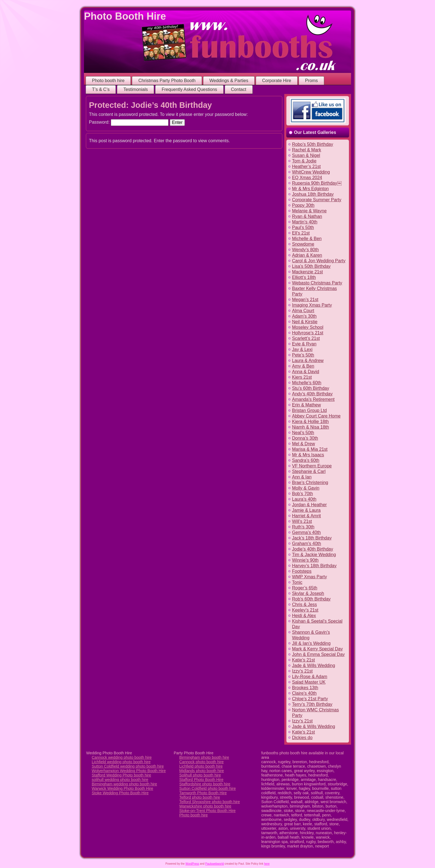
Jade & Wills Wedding (314, 665)
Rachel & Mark (307, 150)
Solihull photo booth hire (200, 775)
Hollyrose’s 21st (308, 333)
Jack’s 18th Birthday (312, 538)
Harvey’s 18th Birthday (314, 566)
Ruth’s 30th (303, 527)
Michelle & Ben (307, 239)
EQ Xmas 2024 (307, 178)
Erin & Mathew (306, 405)
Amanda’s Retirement (313, 399)
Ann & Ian (302, 477)
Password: (129, 122)
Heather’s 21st (306, 166)
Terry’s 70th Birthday (312, 704)
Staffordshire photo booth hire (205, 784)
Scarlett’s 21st (306, 338)
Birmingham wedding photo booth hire (124, 784)
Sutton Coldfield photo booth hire (208, 788)
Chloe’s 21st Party (310, 699)
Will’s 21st (302, 521)
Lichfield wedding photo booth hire (121, 762)
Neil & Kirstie (305, 322)
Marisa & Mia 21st (310, 449)
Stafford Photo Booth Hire (201, 780)
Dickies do (302, 738)
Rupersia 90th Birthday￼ (317, 183)
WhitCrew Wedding (311, 172)
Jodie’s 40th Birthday (313, 549)
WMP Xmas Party (309, 577)
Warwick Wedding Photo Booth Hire (122, 788)
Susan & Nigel (306, 155)
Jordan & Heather (309, 505)
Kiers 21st (302, 377)
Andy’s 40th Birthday (312, 394)
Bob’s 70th (302, 494)
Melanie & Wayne (309, 211)
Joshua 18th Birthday (313, 194)
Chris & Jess (304, 604)
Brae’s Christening (310, 483)
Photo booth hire (194, 815)
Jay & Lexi (302, 349)
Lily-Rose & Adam (310, 677)
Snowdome (303, 244)
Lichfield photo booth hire (201, 766)
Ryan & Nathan (307, 216)
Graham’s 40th (307, 544)
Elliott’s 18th (304, 277)
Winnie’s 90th (305, 560)
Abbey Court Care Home (316, 416)
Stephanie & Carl (309, 471)
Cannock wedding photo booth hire (122, 757)
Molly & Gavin (306, 488)
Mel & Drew (304, 444)
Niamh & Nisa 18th (310, 427)
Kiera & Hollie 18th (310, 422)
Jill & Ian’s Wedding (311, 643)
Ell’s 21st (301, 233)
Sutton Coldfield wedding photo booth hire (128, 766)
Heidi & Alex (304, 616)
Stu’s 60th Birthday (311, 388)
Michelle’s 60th (307, 383)
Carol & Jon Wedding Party (319, 261)
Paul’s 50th (303, 227)
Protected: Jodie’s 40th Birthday (150, 105)
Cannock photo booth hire (201, 762)
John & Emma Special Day (318, 654)
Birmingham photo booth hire (204, 757)
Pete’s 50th (303, 355)
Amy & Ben (303, 366)
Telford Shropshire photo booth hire (210, 802)
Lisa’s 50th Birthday (311, 266)
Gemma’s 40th (306, 532)
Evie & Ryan (304, 344)
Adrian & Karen (307, 255)
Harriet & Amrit (306, 516)
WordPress (192, 864)
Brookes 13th (305, 688)
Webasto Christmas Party (317, 283)
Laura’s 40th (304, 499)
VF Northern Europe (312, 466)
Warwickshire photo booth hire (205, 806)
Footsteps (302, 571)
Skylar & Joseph (308, 593)
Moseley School (308, 327)
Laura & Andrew (308, 361)
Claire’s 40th (304, 693)
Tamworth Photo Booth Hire (203, 793)
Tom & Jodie (304, 161)
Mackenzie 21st (307, 272)
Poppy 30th (303, 205)
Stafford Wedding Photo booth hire (121, 775)
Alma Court (303, 311)
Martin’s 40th (305, 222)
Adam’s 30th (304, 316)
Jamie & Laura (306, 510)
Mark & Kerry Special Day (317, 649)
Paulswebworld (215, 864)
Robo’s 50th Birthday (313, 144)
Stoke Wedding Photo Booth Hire (120, 793)
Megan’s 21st (305, 300)
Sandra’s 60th (306, 460)
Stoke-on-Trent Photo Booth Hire (207, 811)
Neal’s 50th (303, 433)
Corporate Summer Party (317, 200)
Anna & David (306, 372)
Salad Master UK (309, 682)
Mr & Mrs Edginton (310, 189)
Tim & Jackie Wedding (314, 555)
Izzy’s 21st (302, 671)
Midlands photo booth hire (202, 771)
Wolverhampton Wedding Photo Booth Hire (129, 771)
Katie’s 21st (303, 660)
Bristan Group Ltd (309, 410)
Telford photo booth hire (200, 797)
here (267, 864)
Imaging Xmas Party (312, 305)
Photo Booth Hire (125, 16)
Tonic (297, 582)
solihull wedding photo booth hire (120, 780)
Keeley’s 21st (305, 610)
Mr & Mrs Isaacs (308, 455)
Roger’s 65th (305, 588)
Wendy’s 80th (305, 250)
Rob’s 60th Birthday (311, 599)
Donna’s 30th (305, 438)
